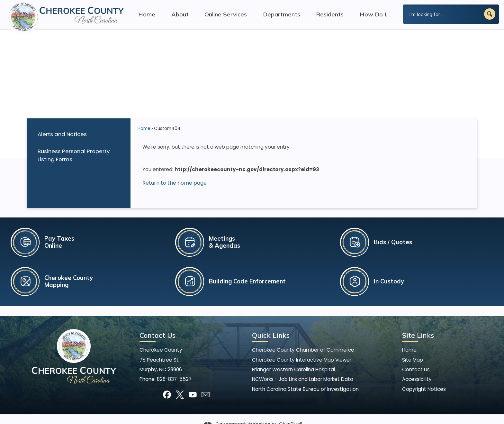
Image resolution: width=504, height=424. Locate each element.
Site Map (413, 349)
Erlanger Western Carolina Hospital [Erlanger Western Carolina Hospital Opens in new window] (293, 359)
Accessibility (417, 368)
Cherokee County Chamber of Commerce (303, 339)
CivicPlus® (291, 414)
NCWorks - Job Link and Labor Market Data (303, 368)
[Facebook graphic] (167, 384)
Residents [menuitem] (330, 14)
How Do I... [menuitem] (375, 14)
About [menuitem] (180, 14)
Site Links (418, 324)
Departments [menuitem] (282, 14)
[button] (490, 14)
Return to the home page (175, 172)
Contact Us (416, 359)
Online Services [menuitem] (226, 14)
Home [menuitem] (147, 14)
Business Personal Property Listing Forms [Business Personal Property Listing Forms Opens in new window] (74, 144)
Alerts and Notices (62, 123)
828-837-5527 (174, 368)
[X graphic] (180, 384)
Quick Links (271, 324)
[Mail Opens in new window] (206, 384)
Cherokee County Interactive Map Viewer (302, 349)
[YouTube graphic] (193, 384)
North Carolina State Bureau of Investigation (305, 378)
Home (144, 118)
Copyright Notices (424, 378)
